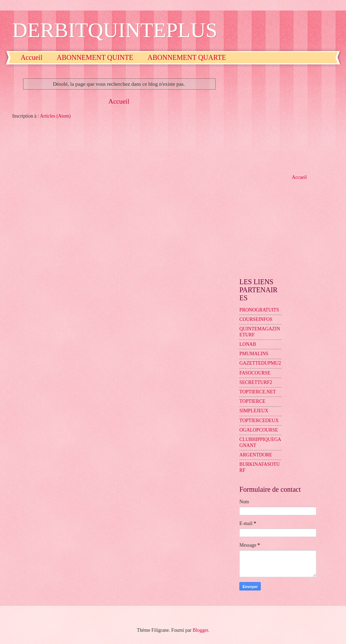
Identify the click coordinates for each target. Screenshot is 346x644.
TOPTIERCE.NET (258, 392)
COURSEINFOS (256, 319)
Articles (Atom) (55, 116)
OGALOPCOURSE (259, 430)
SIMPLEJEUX (254, 411)
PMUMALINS (254, 354)
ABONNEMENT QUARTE (187, 57)
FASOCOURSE (255, 373)
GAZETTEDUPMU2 (260, 363)
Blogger (200, 630)
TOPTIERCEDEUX (259, 421)
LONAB (248, 344)
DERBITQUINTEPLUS (115, 30)
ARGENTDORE (256, 455)
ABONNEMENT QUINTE (95, 57)
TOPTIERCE (252, 401)
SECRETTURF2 (256, 382)
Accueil (31, 57)
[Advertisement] (287, 119)
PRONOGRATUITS (259, 310)
